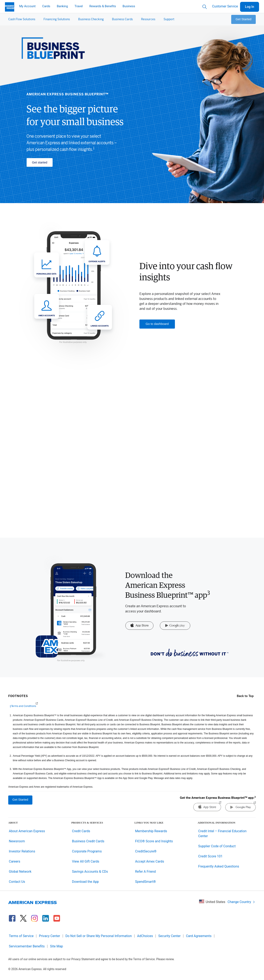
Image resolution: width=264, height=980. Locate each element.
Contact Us (17, 882)
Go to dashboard (157, 324)
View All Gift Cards (86, 861)
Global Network (20, 872)
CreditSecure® (146, 851)
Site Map (57, 946)
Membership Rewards (151, 831)
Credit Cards (81, 831)
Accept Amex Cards (150, 861)
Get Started (243, 19)
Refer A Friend (145, 872)
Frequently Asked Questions (219, 866)
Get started (40, 162)
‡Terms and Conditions (23, 706)
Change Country (241, 902)
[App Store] (139, 626)
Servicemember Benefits (27, 946)
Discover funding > (55, 515)
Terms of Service (21, 936)
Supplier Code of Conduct (217, 846)
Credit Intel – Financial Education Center (222, 834)
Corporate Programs (87, 851)
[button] (22, 19)
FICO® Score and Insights (154, 841)
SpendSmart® (146, 882)
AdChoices (145, 936)
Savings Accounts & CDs (90, 872)
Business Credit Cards (88, 841)
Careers (15, 861)
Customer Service (225, 6)
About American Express (27, 831)
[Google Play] (175, 626)
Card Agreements (199, 936)
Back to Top (245, 696)
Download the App (85, 882)
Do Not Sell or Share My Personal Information (99, 936)
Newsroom (17, 841)
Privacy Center (50, 936)
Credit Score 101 (210, 856)
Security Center (170, 936)
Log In (250, 7)
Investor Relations (22, 851)
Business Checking (91, 19)
